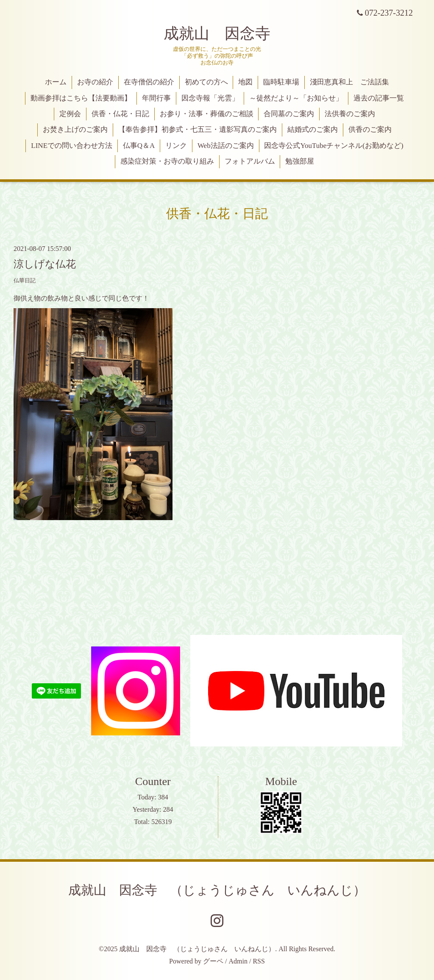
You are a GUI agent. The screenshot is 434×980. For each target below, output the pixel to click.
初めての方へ (206, 82)
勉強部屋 (300, 161)
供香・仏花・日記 (120, 114)
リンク (176, 146)
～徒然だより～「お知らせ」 (296, 98)
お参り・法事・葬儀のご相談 (207, 114)
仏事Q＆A (139, 146)
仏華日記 (25, 281)
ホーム (56, 82)
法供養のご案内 (350, 114)
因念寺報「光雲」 (210, 98)
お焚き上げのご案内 (75, 129)
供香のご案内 (370, 129)
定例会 (70, 114)
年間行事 (156, 98)
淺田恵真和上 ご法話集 (349, 82)
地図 (245, 82)
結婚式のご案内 (313, 129)
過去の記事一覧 (379, 98)
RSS (259, 961)
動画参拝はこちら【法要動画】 (81, 98)
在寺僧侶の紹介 (149, 82)
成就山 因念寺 (217, 33)
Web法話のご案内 (226, 146)
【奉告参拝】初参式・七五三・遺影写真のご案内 (198, 129)
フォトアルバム (250, 161)
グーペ (213, 961)
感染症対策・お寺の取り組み (167, 161)
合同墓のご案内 (289, 114)
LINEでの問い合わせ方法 (72, 146)
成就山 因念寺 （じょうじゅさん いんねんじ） (217, 890)
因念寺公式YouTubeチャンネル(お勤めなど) (334, 146)
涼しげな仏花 (45, 264)
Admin (238, 961)
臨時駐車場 (281, 82)
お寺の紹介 (95, 82)
